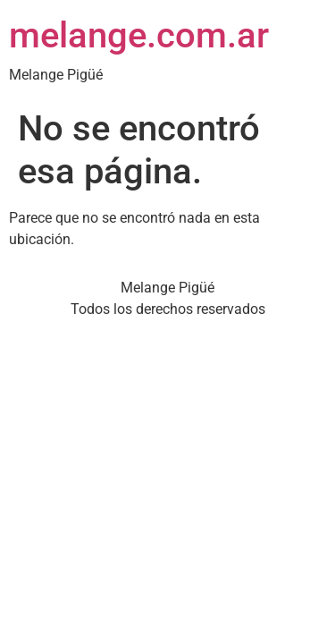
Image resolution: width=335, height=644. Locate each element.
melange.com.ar (139, 35)
